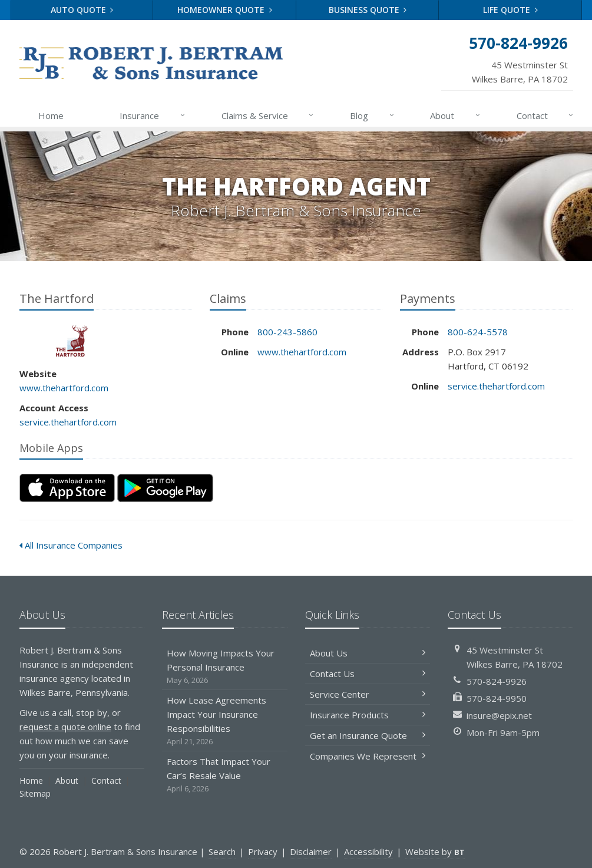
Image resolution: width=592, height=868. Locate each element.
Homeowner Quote (225, 10)
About (456, 115)
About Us (368, 653)
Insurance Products (368, 715)
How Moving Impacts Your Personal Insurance (225, 667)
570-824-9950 (497, 698)
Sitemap (35, 793)
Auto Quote (82, 10)
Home (51, 115)
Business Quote (368, 10)
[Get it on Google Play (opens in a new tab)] (165, 488)
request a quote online (65, 727)
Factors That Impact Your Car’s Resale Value (225, 775)
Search (222, 852)
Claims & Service (268, 115)
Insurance (153, 115)
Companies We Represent (368, 756)
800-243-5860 (287, 332)
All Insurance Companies (71, 545)
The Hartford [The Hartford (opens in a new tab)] (72, 341)
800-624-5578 (478, 332)
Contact (546, 115)
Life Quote (510, 10)
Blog (373, 115)
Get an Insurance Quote (368, 735)
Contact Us (368, 674)
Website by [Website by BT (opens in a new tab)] (435, 852)
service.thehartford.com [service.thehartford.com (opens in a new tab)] (68, 422)
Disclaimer (311, 852)
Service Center (368, 694)
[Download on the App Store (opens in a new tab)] (67, 488)
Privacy (263, 852)
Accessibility (368, 852)
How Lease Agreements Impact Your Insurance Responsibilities (225, 721)
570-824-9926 (497, 681)
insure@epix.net (499, 715)
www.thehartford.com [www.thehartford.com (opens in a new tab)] (64, 388)
